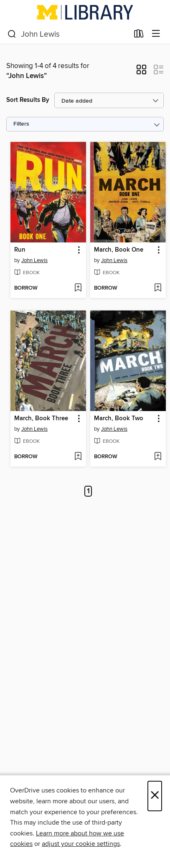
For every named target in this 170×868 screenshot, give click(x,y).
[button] (141, 72)
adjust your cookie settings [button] (81, 844)
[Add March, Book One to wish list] (158, 288)
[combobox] (68, 34)
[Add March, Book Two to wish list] (158, 457)
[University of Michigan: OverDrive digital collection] (85, 12)
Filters (21, 124)
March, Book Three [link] (41, 419)
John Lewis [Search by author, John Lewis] (34, 260)
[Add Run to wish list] (78, 288)
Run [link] (20, 250)
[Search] (12, 34)
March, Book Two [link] (119, 419)
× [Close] (155, 796)
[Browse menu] (156, 34)
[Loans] (139, 35)
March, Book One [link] (119, 250)
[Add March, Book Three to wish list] (78, 457)
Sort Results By (28, 100)
